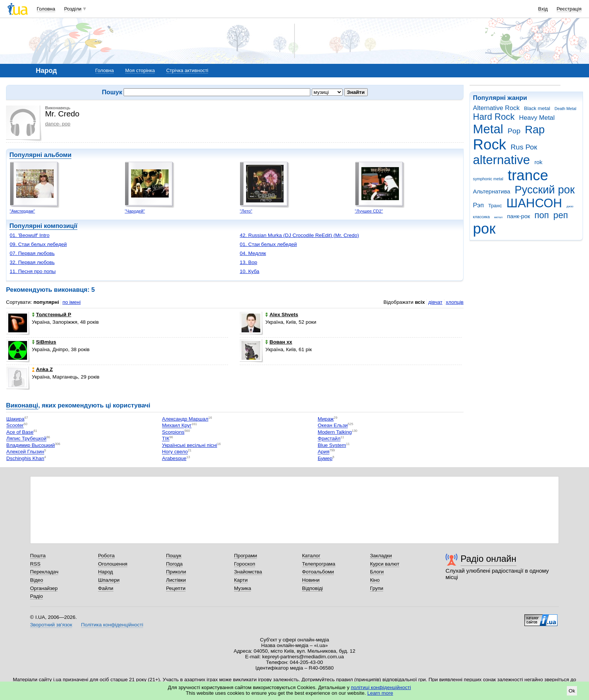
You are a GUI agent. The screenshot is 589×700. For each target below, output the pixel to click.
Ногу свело (175, 452)
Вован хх (279, 342)
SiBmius (44, 342)
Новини (311, 580)
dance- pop (58, 124)
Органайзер (44, 588)
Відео (37, 580)
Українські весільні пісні (190, 445)
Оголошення (113, 564)
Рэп (478, 205)
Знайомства (248, 572)
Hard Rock (494, 117)
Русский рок (545, 190)
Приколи (176, 572)
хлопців (455, 302)
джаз (570, 206)
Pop (514, 131)
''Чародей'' (135, 211)
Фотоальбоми (318, 572)
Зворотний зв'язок (51, 625)
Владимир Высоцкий (31, 445)
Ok (572, 691)
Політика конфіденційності (112, 625)
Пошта (38, 556)
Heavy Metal (537, 118)
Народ (106, 572)
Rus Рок (524, 147)
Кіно (375, 580)
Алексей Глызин (25, 452)
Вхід (543, 9)
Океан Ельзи (333, 426)
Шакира (15, 419)
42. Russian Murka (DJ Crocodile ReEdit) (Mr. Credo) (299, 235)
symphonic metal (488, 179)
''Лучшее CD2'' (369, 211)
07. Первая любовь (32, 253)
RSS (35, 564)
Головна (46, 9)
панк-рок (519, 216)
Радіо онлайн (489, 559)
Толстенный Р (52, 315)
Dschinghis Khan (25, 458)
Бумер (325, 458)
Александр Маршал (185, 419)
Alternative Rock (496, 108)
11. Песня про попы (33, 271)
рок (484, 229)
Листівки (176, 580)
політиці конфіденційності (381, 687)
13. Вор (248, 262)
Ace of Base (20, 432)
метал (498, 217)
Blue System (332, 445)
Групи (377, 588)
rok (538, 162)
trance (528, 175)
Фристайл (329, 439)
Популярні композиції (43, 226)
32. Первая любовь (32, 262)
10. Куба (249, 271)
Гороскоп (245, 564)
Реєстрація (569, 9)
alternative (501, 160)
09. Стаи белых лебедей (38, 244)
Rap (535, 130)
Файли (106, 588)
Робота (106, 556)
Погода (174, 564)
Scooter (15, 426)
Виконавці (22, 405)
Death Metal (565, 109)
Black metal (537, 108)
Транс (495, 206)
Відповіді (313, 588)
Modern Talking (335, 432)
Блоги (377, 572)
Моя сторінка (140, 70)
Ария (324, 452)
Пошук (174, 556)
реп (561, 215)
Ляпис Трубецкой (26, 439)
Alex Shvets (282, 315)
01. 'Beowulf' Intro (30, 235)
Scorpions (173, 432)
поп (542, 215)
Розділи (73, 9)
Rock (489, 144)
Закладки (381, 556)
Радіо (36, 596)
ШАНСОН (534, 203)
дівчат (435, 302)
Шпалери (109, 580)
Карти (241, 580)
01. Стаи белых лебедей (268, 244)
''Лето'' (246, 211)
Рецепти (176, 588)
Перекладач (44, 572)
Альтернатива (492, 191)
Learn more (380, 693)
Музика (242, 588)
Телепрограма (319, 564)
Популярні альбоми (40, 155)
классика (481, 217)
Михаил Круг (177, 426)
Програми (245, 556)
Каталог (311, 556)
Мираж (326, 419)
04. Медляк (253, 253)
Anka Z (42, 369)
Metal (488, 129)
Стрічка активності (187, 70)
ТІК (166, 439)
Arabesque (174, 458)
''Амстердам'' (22, 211)
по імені (72, 302)
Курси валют (385, 564)
